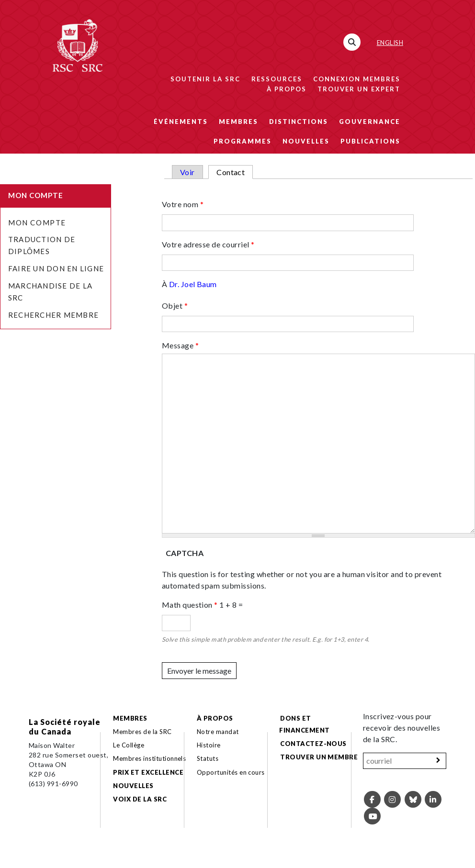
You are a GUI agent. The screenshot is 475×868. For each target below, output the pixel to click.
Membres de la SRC (142, 732)
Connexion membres (357, 79)
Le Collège (129, 745)
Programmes (243, 141)
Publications (370, 141)
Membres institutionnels (149, 758)
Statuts (208, 758)
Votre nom (183, 204)
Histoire (209, 745)
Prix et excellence (148, 772)
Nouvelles (306, 141)
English (390, 43)
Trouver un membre (319, 757)
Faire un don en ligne (56, 268)
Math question (190, 605)
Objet (175, 306)
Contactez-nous (313, 744)
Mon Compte (37, 223)
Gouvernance (370, 122)
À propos (287, 89)
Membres (238, 122)
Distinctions (299, 122)
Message (180, 345)
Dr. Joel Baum (193, 284)
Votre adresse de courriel (208, 244)
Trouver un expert (359, 89)
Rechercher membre (53, 315)
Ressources (277, 79)
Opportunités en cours (232, 772)
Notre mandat (218, 732)
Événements (181, 122)
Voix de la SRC (140, 799)
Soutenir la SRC (205, 79)
